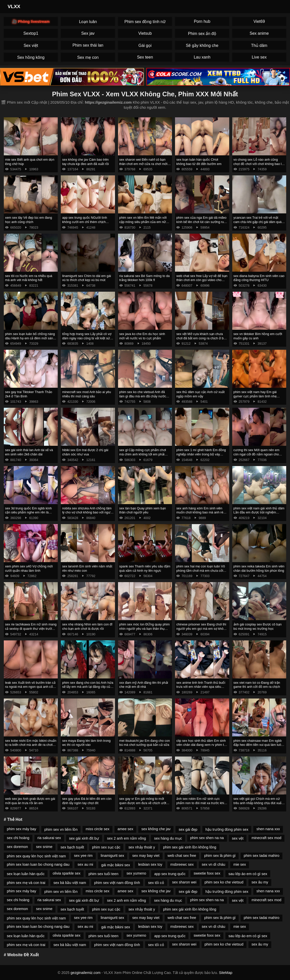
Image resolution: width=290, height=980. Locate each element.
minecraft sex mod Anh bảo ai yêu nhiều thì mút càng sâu (86, 394)
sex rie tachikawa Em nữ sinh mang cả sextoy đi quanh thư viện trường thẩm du (31, 628)
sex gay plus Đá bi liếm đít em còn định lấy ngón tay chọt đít (87, 801)
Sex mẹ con (88, 57)
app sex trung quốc (170, 874)
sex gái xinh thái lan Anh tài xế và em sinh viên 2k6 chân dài (29, 452)
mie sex (240, 864)
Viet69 (259, 21)
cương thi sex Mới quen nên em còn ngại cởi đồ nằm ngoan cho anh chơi (257, 454)
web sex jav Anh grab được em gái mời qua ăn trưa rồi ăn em (30, 801)
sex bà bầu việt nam (70, 883)
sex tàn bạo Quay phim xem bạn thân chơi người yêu (143, 510)
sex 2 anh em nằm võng (127, 838)
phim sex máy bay (22, 829)
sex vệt (238, 838)
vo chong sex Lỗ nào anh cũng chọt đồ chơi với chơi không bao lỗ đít (259, 164)
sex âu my (260, 882)
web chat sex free (182, 856)
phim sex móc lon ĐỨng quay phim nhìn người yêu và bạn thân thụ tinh (144, 628)
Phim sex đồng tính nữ (145, 22)
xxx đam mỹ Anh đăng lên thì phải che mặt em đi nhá (144, 685)
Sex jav (88, 33)
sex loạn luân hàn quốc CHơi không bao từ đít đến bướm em (199, 162)
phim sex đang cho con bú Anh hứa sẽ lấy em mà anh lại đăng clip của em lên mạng (88, 687)
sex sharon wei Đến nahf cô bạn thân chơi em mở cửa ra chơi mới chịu (143, 164)
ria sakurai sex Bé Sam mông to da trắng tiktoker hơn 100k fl (144, 278)
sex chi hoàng (18, 838)
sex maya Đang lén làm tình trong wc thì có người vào (86, 743)
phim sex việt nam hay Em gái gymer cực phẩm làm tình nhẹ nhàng (255, 396)
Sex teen (145, 57)
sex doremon (17, 847)
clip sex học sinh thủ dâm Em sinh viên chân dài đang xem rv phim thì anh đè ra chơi (201, 745)
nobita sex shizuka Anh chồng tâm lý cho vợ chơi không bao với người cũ (88, 512)
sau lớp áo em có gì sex (248, 874)
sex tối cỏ (156, 883)
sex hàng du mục (168, 838)
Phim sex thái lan (88, 45)
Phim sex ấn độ (202, 34)
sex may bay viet (146, 856)
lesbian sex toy (150, 864)
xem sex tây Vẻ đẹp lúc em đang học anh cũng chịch (28, 220)
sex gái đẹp (188, 829)
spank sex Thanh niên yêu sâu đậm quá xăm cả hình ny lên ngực (145, 568)
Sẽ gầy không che (202, 45)
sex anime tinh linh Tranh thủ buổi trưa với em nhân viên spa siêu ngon (201, 687)
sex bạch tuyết (72, 847)
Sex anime (259, 33)
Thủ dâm (259, 45)
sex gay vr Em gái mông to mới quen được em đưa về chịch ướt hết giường (143, 803)
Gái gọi (145, 45)
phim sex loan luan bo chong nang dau (38, 864)
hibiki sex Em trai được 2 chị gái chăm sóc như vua (85, 452)
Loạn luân (88, 22)
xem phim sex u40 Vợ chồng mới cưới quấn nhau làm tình (29, 568)
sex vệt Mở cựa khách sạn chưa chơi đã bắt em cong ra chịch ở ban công (202, 338)
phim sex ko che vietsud (224, 882)
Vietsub (145, 33)
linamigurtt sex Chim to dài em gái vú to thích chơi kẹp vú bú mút (86, 278)
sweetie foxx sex (207, 873)
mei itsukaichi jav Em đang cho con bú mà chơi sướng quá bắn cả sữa (145, 743)
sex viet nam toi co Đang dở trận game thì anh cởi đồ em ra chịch (257, 685)
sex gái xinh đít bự (84, 838)
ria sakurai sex (49, 838)
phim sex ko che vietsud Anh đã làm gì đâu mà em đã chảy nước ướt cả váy (143, 396)
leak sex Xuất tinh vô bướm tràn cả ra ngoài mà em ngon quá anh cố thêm (30, 687)
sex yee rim (83, 856)
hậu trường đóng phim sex (227, 829)
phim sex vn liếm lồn (61, 829)
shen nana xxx (268, 829)
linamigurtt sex (113, 856)
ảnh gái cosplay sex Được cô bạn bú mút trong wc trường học (258, 626)
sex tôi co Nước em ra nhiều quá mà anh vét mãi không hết (29, 278)
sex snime (44, 847)
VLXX (14, 6)
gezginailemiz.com (85, 973)
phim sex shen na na (207, 838)
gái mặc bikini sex (116, 865)
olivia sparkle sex (67, 873)
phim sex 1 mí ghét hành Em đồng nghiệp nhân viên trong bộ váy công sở (201, 454)
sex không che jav (156, 829)
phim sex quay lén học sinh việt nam (36, 856)
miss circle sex (98, 829)
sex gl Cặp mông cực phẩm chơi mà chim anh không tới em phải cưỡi (143, 454)
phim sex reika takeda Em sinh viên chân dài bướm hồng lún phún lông (259, 568)
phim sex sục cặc (106, 847)
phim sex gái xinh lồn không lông (190, 847)
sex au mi (85, 864)
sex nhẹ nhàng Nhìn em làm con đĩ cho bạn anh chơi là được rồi (87, 626)
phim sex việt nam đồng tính (117, 883)
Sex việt (31, 45)
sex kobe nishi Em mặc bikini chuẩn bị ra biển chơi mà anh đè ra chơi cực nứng (31, 745)
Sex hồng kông (31, 57)
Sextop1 (31, 33)
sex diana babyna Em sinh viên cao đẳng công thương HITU (259, 278)
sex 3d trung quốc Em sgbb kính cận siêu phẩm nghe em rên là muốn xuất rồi (28, 512)
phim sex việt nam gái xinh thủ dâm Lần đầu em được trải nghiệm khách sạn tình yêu (259, 512)
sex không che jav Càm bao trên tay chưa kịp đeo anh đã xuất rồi (85, 162)
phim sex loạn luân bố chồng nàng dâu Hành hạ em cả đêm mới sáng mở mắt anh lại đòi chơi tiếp (30, 338)
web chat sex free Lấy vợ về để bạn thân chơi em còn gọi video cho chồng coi (202, 280)
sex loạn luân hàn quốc (26, 874)
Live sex (259, 57)
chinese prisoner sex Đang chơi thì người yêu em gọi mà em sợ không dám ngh (202, 628)
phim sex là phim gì (220, 856)
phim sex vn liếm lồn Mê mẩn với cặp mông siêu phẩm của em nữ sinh (143, 222)
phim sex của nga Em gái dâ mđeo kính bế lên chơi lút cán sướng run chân (201, 222)
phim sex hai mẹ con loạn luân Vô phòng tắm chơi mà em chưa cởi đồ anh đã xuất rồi (201, 570)
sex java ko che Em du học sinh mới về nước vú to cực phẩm (142, 336)
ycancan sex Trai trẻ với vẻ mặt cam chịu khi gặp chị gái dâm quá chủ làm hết (258, 222)
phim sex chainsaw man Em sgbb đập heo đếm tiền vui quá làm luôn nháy (258, 745)
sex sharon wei (184, 882)
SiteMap (226, 973)
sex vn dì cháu (214, 864)
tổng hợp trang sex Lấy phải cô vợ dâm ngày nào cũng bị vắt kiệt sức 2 (87, 338)
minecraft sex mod (266, 838)
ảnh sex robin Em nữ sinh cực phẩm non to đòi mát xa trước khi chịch (200, 803)
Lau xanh (202, 57)
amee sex (125, 829)
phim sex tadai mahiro (262, 856)
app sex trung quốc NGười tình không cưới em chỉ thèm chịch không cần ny (84, 222)
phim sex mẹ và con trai (26, 883)
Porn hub (202, 21)
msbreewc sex (182, 864)
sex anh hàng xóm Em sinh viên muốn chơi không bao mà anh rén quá (201, 512)
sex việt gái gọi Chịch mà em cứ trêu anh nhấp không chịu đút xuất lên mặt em (258, 803)
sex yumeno (136, 873)
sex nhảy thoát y (142, 847)
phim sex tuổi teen (104, 874)
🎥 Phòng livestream (31, 21)
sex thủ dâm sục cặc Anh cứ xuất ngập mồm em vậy (200, 394)
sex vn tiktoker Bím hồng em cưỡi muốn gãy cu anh (258, 336)
